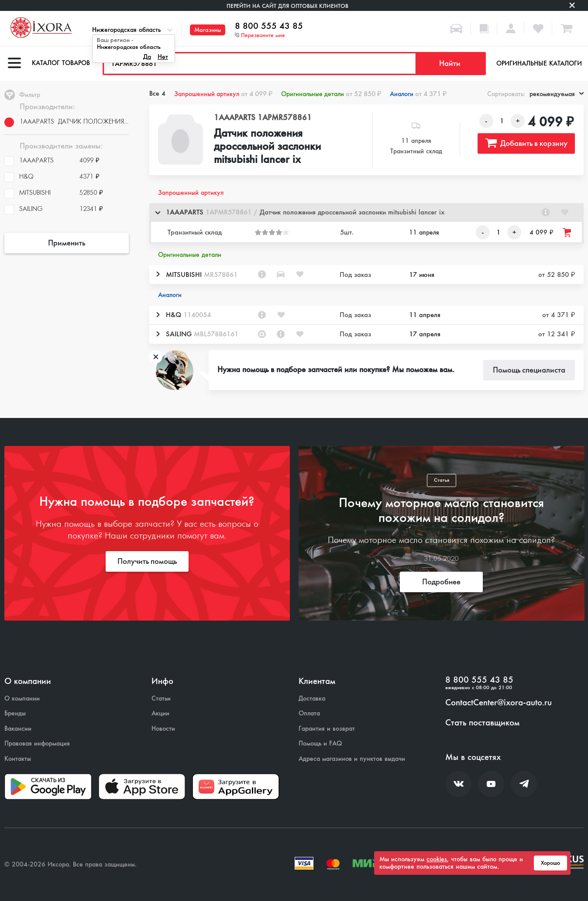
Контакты (18, 759)
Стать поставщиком (482, 723)
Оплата (309, 713)
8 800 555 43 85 (269, 26)
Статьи (161, 699)
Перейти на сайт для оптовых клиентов (287, 6)
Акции (160, 713)
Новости (163, 729)
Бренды (15, 713)
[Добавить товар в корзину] (567, 233)
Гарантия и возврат (327, 729)
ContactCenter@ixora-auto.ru (499, 703)
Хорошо (550, 863)
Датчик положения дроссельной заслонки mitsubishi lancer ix (267, 147)
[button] (366, 212)
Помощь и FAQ (320, 744)
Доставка (312, 699)
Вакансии (18, 729)
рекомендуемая (557, 94)
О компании (22, 699)
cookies (437, 859)
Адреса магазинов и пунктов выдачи (352, 759)
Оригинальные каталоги (539, 63)
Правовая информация (37, 744)
